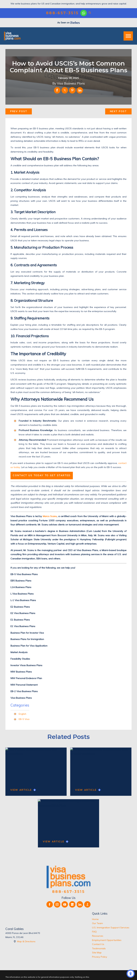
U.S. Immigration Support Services (111, 928)
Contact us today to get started (42, 475)
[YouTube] (65, 904)
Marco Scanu (50, 516)
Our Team (97, 923)
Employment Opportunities (107, 940)
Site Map (97, 953)
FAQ (94, 932)
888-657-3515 (62, 13)
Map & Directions (26, 941)
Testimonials (99, 948)
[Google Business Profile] (72, 904)
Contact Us (98, 944)
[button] (131, 974)
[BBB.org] (87, 904)
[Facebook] (50, 904)
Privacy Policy (100, 957)
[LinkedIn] (80, 904)
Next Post (118, 111)
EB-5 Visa (24, 719)
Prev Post (19, 111)
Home (95, 919)
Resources (98, 936)
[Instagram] (57, 904)
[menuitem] (112, 919)
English (22, 714)
